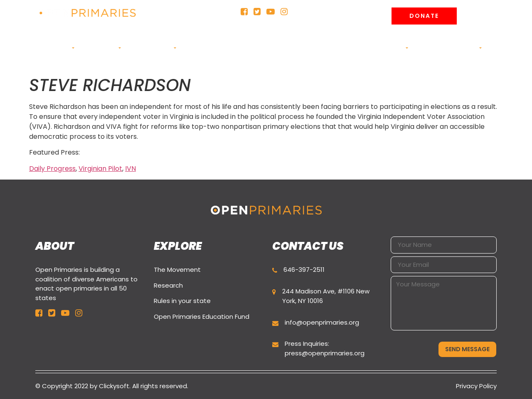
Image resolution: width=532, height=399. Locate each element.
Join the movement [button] (447, 48)
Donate (424, 16)
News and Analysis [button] (376, 48)
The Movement (177, 270)
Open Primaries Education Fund (202, 316)
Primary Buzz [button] (151, 48)
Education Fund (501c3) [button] (306, 52)
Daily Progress (52, 169)
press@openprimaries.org (325, 353)
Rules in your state (182, 301)
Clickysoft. (115, 386)
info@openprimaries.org (322, 322)
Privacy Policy (476, 386)
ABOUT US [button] (56, 48)
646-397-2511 (304, 270)
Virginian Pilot (100, 169)
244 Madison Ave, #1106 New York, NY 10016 (326, 296)
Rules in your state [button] (244, 52)
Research (168, 285)
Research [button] (199, 48)
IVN (131, 169)
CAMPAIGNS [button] (100, 48)
